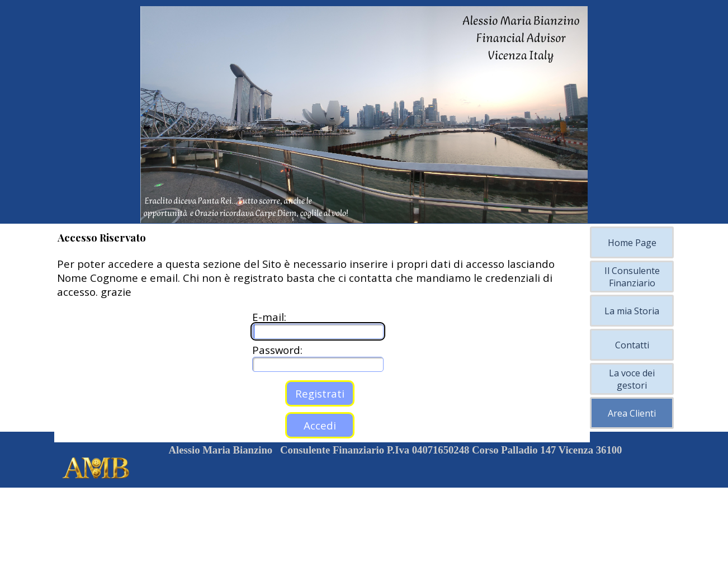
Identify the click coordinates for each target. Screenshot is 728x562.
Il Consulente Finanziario (632, 277)
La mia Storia (632, 311)
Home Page (632, 243)
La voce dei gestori (632, 379)
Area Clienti (632, 413)
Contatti (632, 345)
